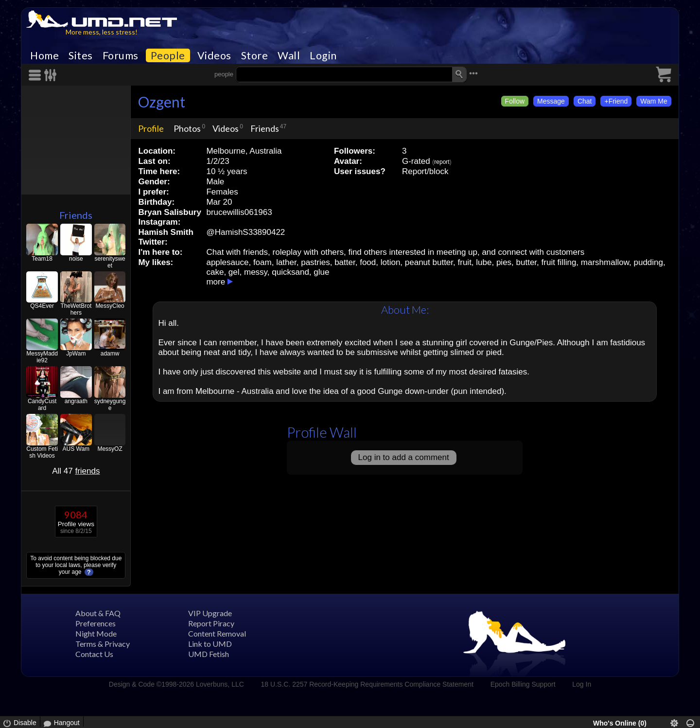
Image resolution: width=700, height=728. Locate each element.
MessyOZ (110, 449)
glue (321, 272)
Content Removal (217, 633)
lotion (391, 262)
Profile (151, 128)
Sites (81, 55)
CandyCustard (42, 405)
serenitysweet (110, 262)
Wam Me (654, 101)
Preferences (96, 623)
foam (262, 262)
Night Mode (96, 633)
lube (484, 262)
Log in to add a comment (404, 457)
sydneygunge (110, 405)
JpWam (76, 354)
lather (286, 262)
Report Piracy (211, 623)
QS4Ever (42, 306)
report (442, 162)
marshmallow (605, 262)
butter (527, 262)
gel (234, 272)
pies (504, 262)
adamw (110, 354)
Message (551, 101)
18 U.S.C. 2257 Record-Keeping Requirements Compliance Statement (367, 684)
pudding (648, 262)
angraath (76, 401)
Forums (121, 55)
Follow (515, 101)
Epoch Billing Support (523, 684)
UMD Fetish (209, 654)
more (216, 282)
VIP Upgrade (210, 613)
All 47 (76, 471)
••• (473, 73)
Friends (76, 215)
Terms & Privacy (103, 644)
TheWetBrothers (76, 309)
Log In (582, 684)
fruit (465, 262)
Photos (187, 128)
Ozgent (162, 102)
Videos (214, 55)
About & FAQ (98, 613)
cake (215, 272)
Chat (585, 101)
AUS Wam (76, 449)
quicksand (290, 272)
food (368, 262)
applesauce (227, 262)
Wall (289, 55)
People (168, 55)
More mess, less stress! (102, 32)
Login (323, 55)
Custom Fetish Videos (42, 452)
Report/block (425, 171)
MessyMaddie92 (42, 357)
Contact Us (94, 654)
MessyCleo (110, 306)
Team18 (42, 259)
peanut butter (429, 262)
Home (44, 55)
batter (345, 262)
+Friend (616, 101)
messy (256, 272)
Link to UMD (210, 644)
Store (255, 55)
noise (76, 259)
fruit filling (559, 262)
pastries (315, 262)
